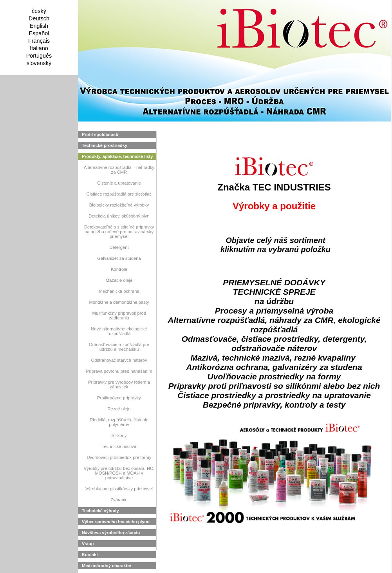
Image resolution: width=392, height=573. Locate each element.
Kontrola (119, 269)
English (39, 26)
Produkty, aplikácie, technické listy (117, 156)
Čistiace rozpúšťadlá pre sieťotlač (119, 194)
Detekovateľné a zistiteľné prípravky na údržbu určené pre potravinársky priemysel (119, 232)
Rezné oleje (119, 409)
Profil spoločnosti (100, 134)
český (39, 11)
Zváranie (119, 500)
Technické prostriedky (105, 145)
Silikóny (119, 435)
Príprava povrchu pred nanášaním (119, 371)
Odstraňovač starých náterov (119, 360)
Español (39, 33)
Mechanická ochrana (119, 291)
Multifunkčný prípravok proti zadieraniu (119, 316)
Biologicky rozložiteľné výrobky (119, 205)
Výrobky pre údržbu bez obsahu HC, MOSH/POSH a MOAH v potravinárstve (119, 473)
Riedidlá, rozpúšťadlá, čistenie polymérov (119, 422)
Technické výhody (100, 511)
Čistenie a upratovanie (119, 183)
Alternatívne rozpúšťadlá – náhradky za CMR (119, 170)
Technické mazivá (119, 446)
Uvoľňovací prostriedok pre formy (119, 457)
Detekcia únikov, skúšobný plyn (119, 216)
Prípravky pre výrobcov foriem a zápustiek (119, 384)
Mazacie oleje (119, 280)
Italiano (39, 48)
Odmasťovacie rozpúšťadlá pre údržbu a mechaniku (119, 347)
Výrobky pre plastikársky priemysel (119, 489)
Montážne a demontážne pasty (119, 302)
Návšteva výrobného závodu (111, 533)
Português (39, 56)
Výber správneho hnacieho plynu (116, 522)
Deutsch (39, 18)
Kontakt (90, 555)
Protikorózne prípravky (119, 398)
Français (39, 41)
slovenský (39, 63)
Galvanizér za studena (119, 258)
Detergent (119, 247)
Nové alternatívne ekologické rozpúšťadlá (119, 331)
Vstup (88, 544)
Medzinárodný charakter (107, 566)
